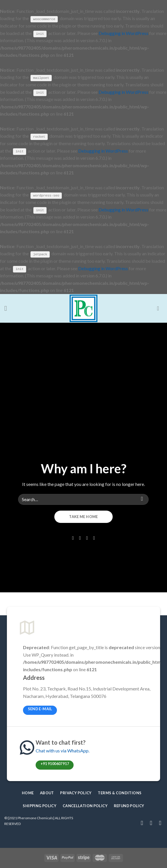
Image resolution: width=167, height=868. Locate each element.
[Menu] (8, 308)
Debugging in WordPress (123, 33)
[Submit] (142, 499)
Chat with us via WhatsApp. (63, 750)
